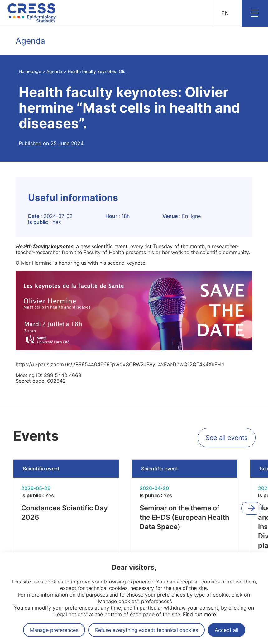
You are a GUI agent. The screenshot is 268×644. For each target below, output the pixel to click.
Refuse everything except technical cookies (146, 630)
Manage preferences (54, 630)
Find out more (199, 614)
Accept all (227, 630)
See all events (227, 438)
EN (225, 13)
